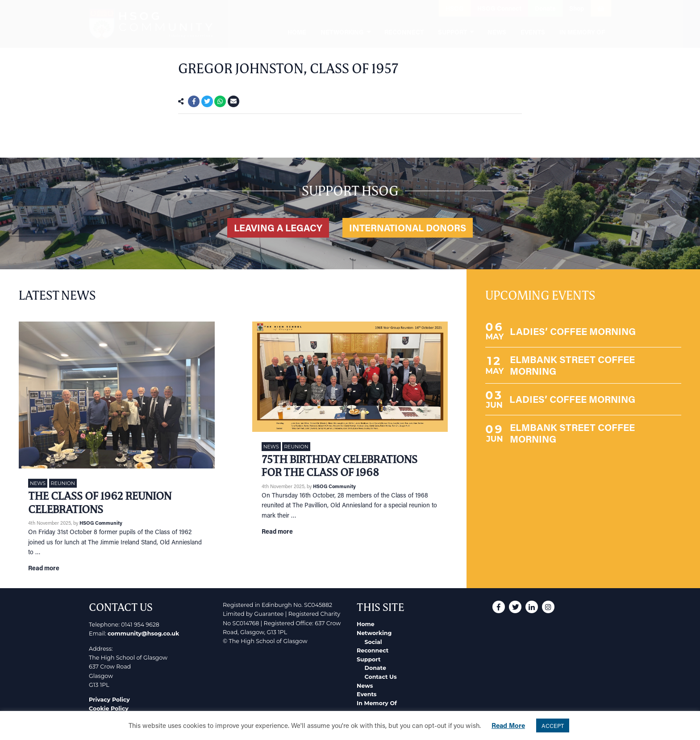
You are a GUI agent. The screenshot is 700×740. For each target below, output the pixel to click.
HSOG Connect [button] (499, 8)
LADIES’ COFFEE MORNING (573, 331)
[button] (381, 8)
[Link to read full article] (117, 395)
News (38, 483)
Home (366, 624)
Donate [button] (545, 8)
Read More (508, 725)
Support (369, 659)
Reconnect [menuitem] (404, 32)
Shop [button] (577, 8)
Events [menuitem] (533, 32)
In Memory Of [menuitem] (582, 32)
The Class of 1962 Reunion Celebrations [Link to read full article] (100, 503)
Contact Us (381, 677)
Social (373, 642)
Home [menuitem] (297, 32)
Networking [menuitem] (342, 32)
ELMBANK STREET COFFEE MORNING (572, 365)
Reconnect (373, 650)
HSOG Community (101, 523)
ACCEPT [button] (553, 725)
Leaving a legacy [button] (278, 228)
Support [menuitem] (452, 32)
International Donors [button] (408, 228)
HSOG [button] (455, 8)
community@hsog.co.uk (143, 633)
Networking (374, 633)
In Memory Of (377, 703)
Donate (375, 668)
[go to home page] (151, 24)
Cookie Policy (109, 709)
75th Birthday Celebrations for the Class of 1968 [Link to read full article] (340, 466)
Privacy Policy (109, 700)
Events (367, 694)
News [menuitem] (497, 32)
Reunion (63, 483)
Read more (44, 568)
